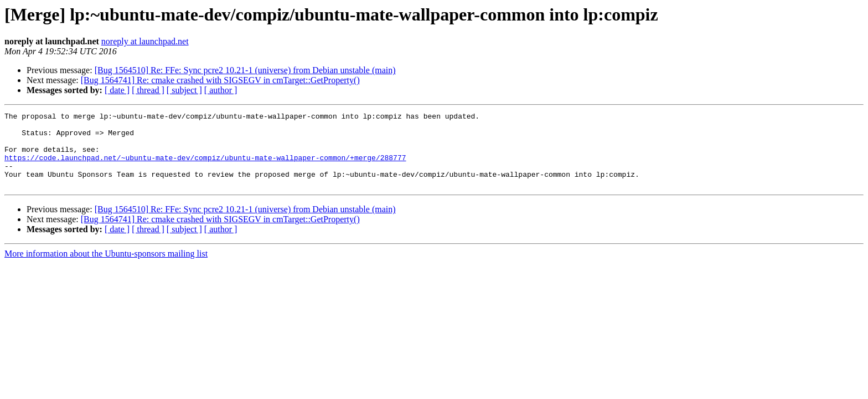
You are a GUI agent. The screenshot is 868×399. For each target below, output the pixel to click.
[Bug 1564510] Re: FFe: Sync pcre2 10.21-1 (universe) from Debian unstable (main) (245, 70)
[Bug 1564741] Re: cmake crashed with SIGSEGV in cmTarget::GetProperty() (220, 80)
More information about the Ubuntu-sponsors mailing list (106, 268)
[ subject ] (184, 90)
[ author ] (221, 90)
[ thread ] (148, 90)
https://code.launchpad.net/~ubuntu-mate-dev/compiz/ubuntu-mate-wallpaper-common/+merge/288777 (205, 167)
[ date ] (117, 90)
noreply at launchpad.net (145, 41)
